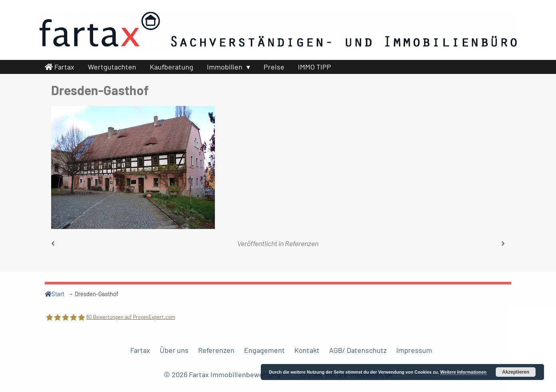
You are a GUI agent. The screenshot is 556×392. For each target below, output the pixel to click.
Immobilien (225, 67)
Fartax (60, 67)
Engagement (264, 350)
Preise (274, 67)
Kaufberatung (172, 67)
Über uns (174, 350)
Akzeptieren (516, 372)
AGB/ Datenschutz (358, 350)
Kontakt (307, 350)
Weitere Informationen (463, 372)
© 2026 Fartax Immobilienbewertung (223, 374)
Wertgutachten (112, 67)
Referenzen (302, 243)
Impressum (414, 350)
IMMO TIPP (315, 67)
